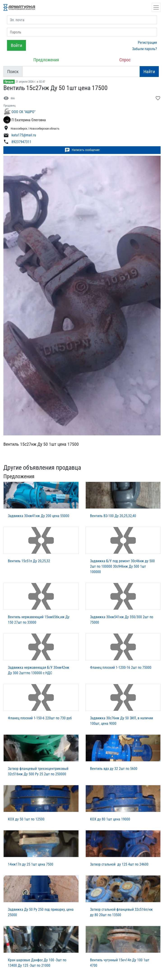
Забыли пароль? (145, 49)
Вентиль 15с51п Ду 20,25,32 (29, 561)
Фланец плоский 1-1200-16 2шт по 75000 (121, 668)
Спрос (125, 60)
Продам (9, 82)
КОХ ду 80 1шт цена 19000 (110, 819)
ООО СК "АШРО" (23, 112)
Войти (16, 45)
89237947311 (21, 142)
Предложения (46, 60)
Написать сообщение (82, 150)
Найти (149, 72)
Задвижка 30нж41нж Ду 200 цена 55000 (39, 516)
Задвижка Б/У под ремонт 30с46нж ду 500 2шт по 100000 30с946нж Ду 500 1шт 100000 (122, 566)
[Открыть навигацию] (156, 7)
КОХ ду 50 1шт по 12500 (26, 819)
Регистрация (147, 43)
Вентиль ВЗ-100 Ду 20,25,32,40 (113, 516)
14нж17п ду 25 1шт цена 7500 (31, 864)
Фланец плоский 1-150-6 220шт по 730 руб (40, 718)
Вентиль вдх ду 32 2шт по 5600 (114, 769)
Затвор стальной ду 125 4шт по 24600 (119, 864)
